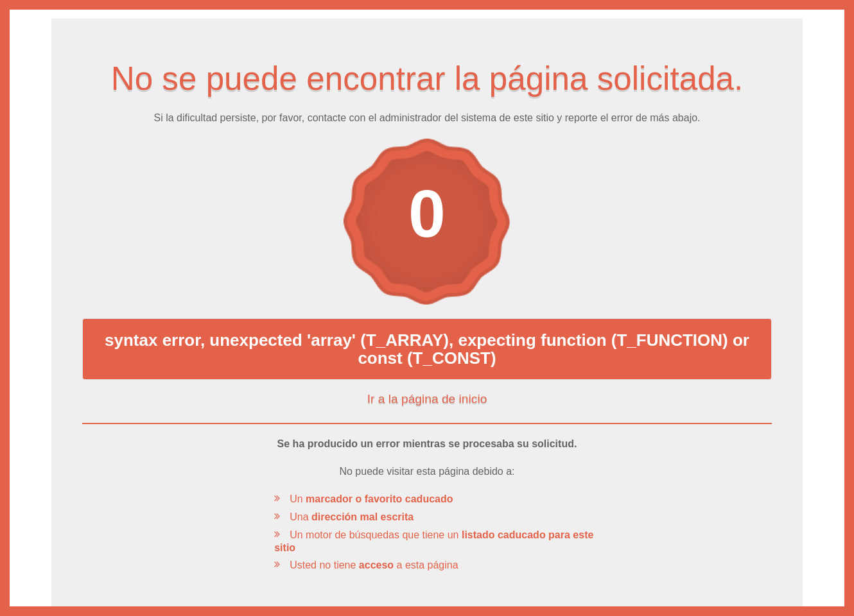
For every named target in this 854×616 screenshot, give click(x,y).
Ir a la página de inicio (427, 399)
